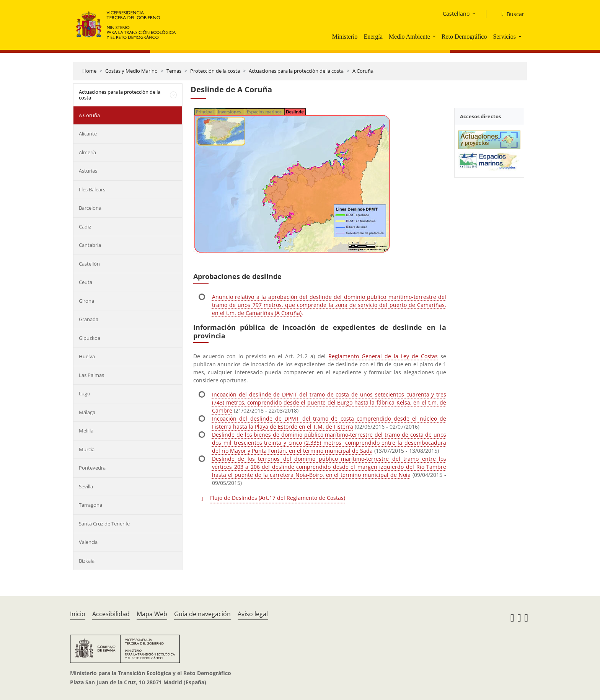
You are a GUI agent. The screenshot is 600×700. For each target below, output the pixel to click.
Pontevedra (92, 468)
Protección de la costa (215, 71)
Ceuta (86, 282)
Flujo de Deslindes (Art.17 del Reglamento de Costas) (278, 498)
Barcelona (90, 208)
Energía (373, 37)
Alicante (88, 134)
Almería (87, 152)
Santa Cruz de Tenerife (104, 524)
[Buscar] (510, 14)
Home (89, 71)
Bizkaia (87, 561)
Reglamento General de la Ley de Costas (383, 356)
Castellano (456, 14)
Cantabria (90, 245)
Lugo (85, 393)
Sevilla (86, 486)
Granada (89, 319)
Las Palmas (91, 375)
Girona (86, 301)
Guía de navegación (202, 614)
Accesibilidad (111, 614)
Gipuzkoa (90, 338)
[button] (435, 36)
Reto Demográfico (464, 37)
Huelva (87, 356)
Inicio (78, 614)
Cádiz (85, 227)
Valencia (88, 542)
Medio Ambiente (409, 37)
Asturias (88, 171)
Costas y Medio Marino (131, 71)
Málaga (87, 412)
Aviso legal (253, 614)
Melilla (86, 431)
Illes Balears (92, 189)
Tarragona (90, 505)
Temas (174, 71)
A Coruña (363, 71)
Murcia (87, 449)
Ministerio (345, 37)
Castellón (89, 264)
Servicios (504, 37)
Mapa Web (152, 614)
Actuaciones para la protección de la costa (296, 71)
